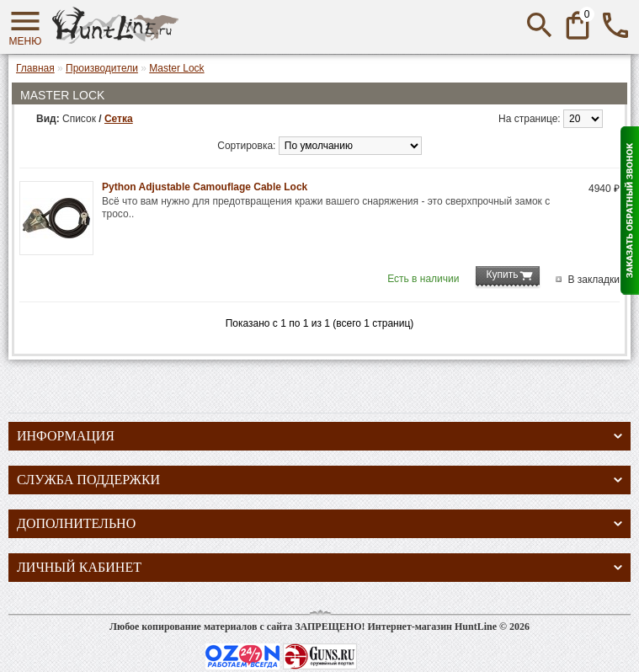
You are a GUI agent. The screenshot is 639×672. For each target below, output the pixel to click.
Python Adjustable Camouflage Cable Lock (205, 187)
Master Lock (176, 68)
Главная (35, 68)
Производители (102, 68)
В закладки (594, 280)
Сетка (119, 119)
